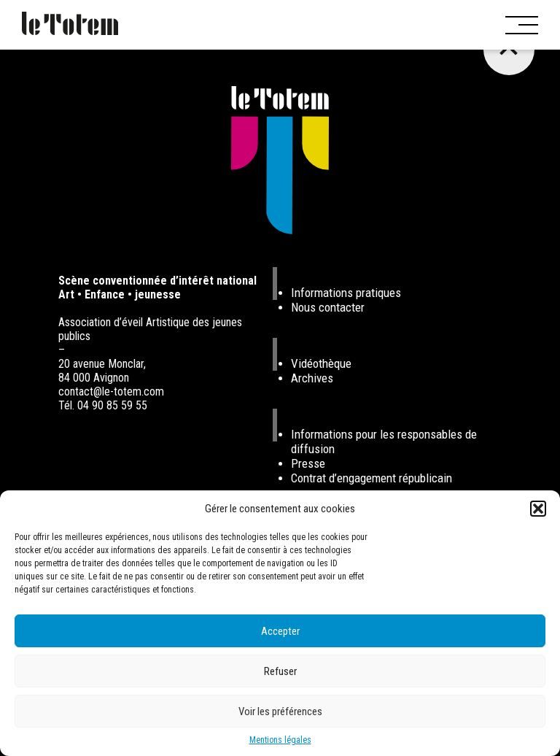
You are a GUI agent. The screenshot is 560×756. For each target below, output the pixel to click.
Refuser (280, 671)
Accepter (280, 631)
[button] (538, 509)
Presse (308, 463)
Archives (312, 378)
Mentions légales (280, 740)
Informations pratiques (346, 293)
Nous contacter (328, 307)
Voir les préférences (280, 711)
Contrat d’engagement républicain (372, 478)
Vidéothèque (321, 363)
